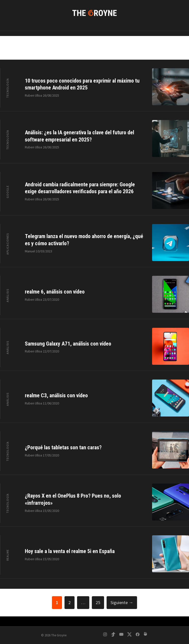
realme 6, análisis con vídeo (55, 292)
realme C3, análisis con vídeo (56, 395)
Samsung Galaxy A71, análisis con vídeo (68, 344)
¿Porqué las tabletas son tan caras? (63, 447)
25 (100, 602)
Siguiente (122, 602)
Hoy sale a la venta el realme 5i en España (70, 551)
